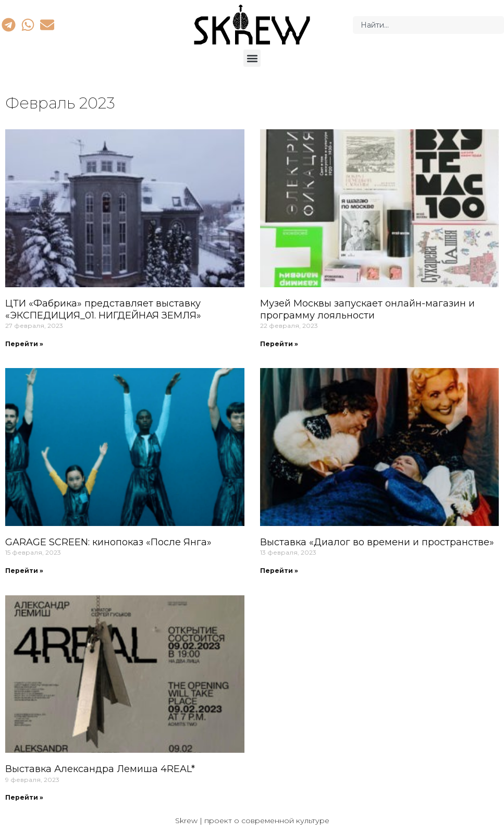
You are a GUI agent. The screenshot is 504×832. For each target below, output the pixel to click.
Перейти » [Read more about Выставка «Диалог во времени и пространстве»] (279, 571)
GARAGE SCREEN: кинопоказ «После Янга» (108, 542)
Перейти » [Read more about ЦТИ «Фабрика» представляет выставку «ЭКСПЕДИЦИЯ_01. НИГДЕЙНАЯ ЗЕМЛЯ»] (24, 344)
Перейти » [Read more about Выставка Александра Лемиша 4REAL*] (24, 797)
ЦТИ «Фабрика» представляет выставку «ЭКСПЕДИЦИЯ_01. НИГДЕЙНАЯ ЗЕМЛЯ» (103, 309)
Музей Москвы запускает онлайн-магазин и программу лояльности (367, 309)
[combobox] (428, 25)
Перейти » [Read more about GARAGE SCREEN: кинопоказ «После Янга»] (24, 571)
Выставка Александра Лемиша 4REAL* (100, 769)
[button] (252, 58)
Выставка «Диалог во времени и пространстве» (377, 542)
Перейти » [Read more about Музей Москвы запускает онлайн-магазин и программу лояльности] (279, 344)
